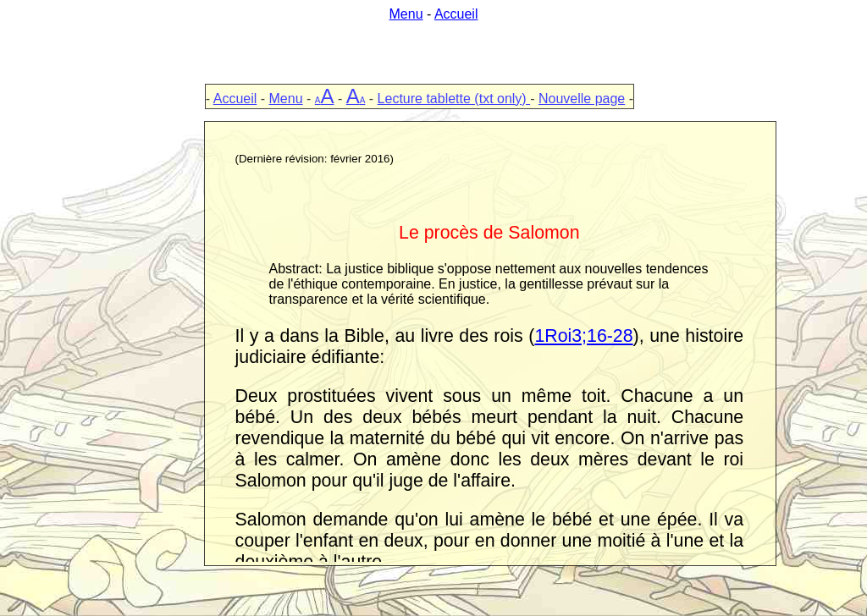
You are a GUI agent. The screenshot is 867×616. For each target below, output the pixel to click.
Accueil (456, 14)
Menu (406, 14)
